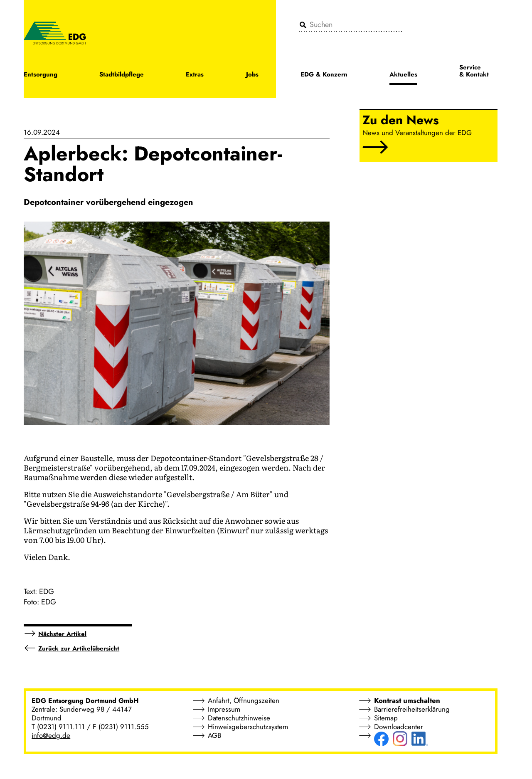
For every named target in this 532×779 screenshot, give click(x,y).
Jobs (252, 75)
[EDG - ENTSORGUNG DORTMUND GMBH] (55, 32)
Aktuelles (403, 75)
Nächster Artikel (62, 634)
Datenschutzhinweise (239, 718)
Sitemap (386, 718)
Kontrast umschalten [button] (407, 700)
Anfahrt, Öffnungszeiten (244, 700)
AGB (214, 735)
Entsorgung (41, 75)
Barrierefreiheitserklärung (412, 709)
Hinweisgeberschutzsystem (248, 727)
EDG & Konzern (324, 75)
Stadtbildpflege (122, 75)
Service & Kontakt (474, 71)
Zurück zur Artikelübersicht (79, 648)
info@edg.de (51, 735)
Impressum (224, 709)
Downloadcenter (399, 727)
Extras (195, 75)
